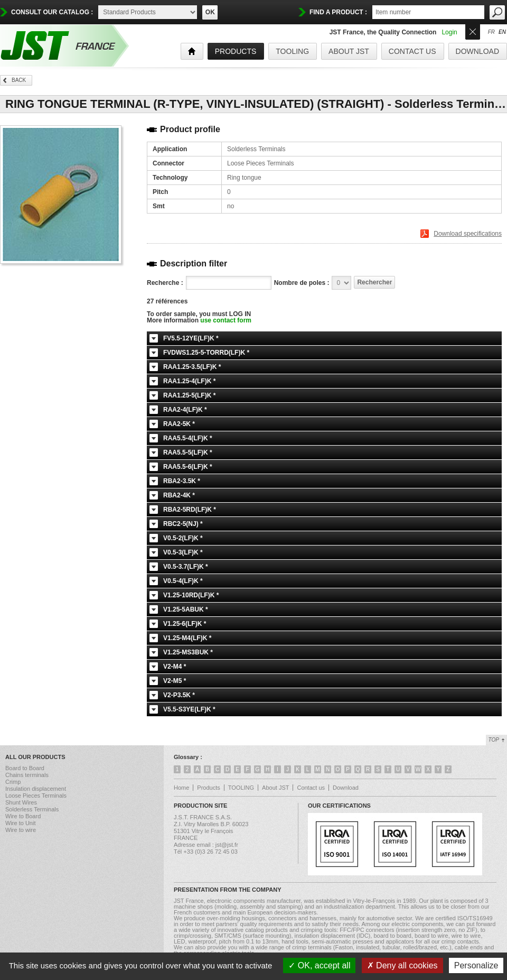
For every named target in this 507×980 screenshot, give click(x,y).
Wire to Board (23, 816)
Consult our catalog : (52, 12)
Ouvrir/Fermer (473, 31)
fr (491, 32)
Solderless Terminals (32, 809)
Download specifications (468, 234)
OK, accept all (319, 965)
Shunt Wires (21, 802)
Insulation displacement (36, 789)
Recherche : (165, 283)
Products (208, 788)
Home (181, 788)
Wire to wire (21, 830)
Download (477, 51)
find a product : (338, 12)
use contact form (226, 320)
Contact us (412, 51)
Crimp (13, 782)
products (236, 51)
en (502, 32)
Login (449, 32)
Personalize (476, 965)
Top (494, 740)
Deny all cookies (402, 965)
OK (210, 12)
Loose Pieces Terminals (36, 796)
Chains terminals (27, 775)
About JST (349, 51)
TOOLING (292, 51)
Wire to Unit (20, 823)
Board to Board (25, 768)
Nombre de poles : (302, 283)
